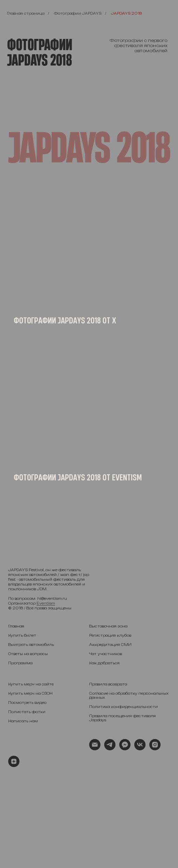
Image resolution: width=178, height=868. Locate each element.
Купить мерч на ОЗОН (30, 693)
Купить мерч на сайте (31, 684)
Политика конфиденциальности (124, 707)
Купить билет (22, 635)
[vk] (140, 748)
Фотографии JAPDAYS (78, 13)
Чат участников (106, 654)
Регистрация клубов (110, 635)
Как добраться (104, 663)
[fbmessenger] (125, 748)
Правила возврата (108, 684)
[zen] (14, 765)
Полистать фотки (27, 712)
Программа (20, 663)
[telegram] (110, 748)
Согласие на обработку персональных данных (129, 695)
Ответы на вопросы (28, 654)
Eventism (46, 603)
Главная (16, 626)
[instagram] (155, 748)
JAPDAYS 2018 (126, 13)
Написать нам (23, 721)
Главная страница (26, 13)
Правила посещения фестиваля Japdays (122, 718)
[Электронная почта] (95, 748)
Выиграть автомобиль (31, 645)
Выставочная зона (108, 626)
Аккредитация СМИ (110, 645)
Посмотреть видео (27, 703)
